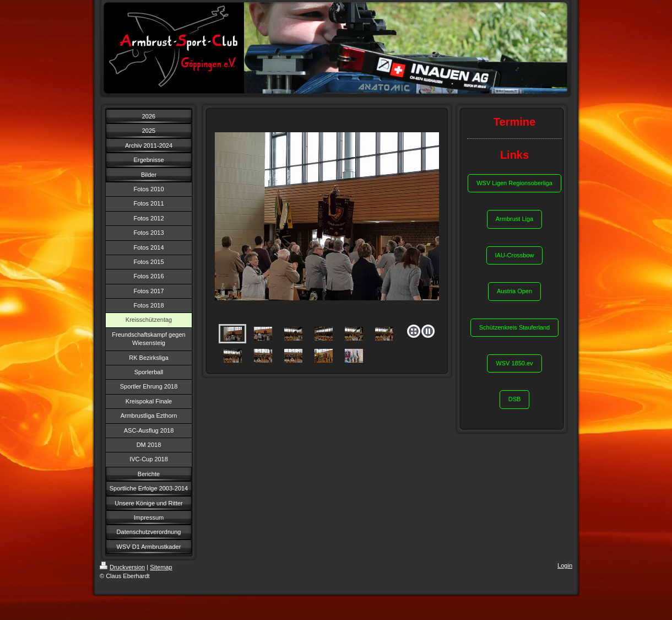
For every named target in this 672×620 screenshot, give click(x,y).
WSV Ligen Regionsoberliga (514, 183)
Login (565, 565)
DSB (515, 399)
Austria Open (514, 291)
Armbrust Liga (514, 219)
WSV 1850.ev (514, 363)
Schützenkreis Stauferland (514, 327)
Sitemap (161, 567)
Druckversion (122, 567)
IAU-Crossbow (515, 255)
